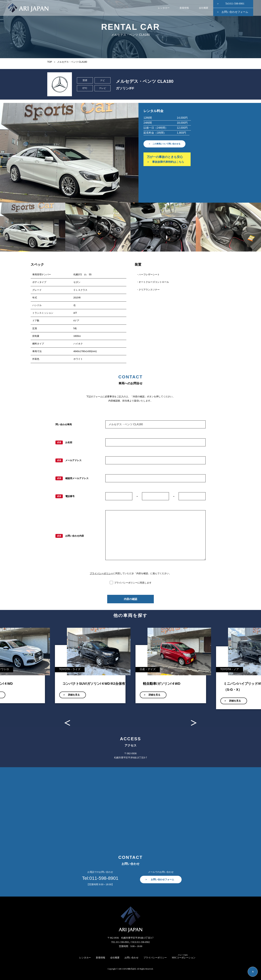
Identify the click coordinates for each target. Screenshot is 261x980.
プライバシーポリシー (101, 573)
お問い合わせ (131, 958)
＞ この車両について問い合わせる (167, 144)
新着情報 (184, 8)
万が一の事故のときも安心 (167, 161)
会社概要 (204, 8)
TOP (50, 62)
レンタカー (164, 8)
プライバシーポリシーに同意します (133, 583)
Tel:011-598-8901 (235, 4)
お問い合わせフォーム (235, 12)
